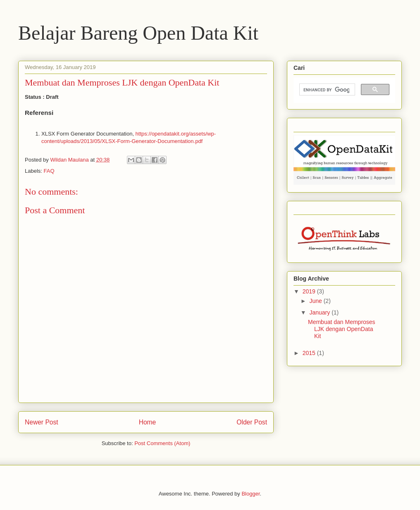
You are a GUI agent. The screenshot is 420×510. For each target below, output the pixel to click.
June (316, 301)
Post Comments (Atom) (162, 443)
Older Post (252, 422)
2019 (310, 291)
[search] (326, 90)
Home (148, 422)
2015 (310, 353)
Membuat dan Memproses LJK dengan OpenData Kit (342, 329)
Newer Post (42, 422)
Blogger (251, 494)
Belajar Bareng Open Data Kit (138, 33)
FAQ (49, 171)
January (320, 312)
